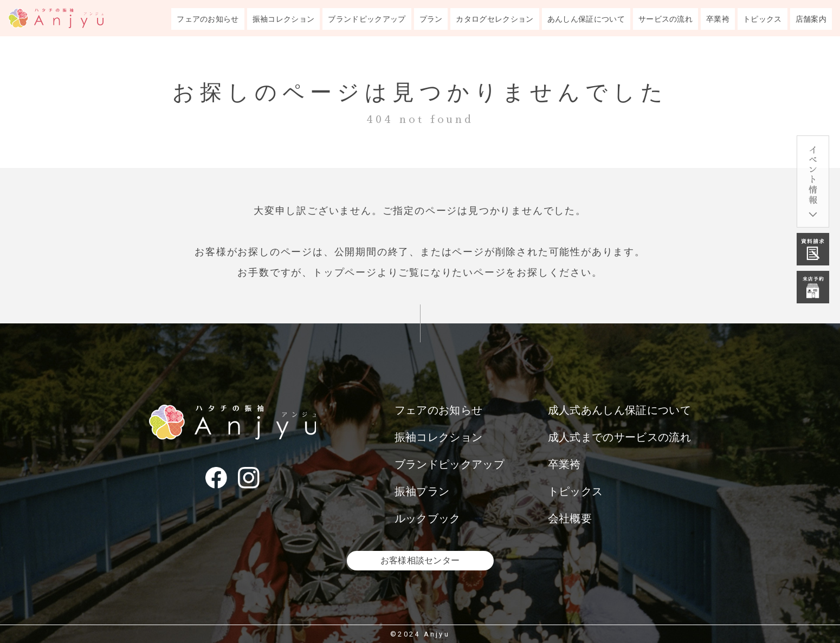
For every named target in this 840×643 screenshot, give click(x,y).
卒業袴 (718, 19)
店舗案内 (811, 19)
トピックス (763, 19)
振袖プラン (422, 491)
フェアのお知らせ (208, 19)
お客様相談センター (420, 560)
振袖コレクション (284, 19)
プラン (431, 19)
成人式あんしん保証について (619, 410)
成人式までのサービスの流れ (619, 437)
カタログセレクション (495, 19)
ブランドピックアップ (367, 19)
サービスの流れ (665, 19)
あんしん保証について (586, 19)
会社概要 (570, 518)
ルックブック (428, 518)
